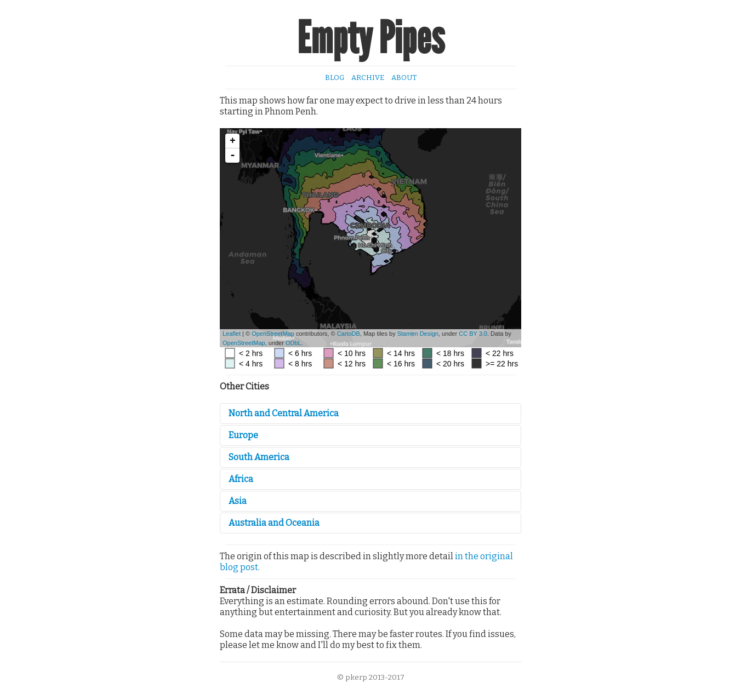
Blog (335, 78)
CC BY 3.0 (473, 334)
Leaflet (232, 334)
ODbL (293, 343)
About (404, 78)
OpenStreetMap (273, 334)
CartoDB (349, 334)
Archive (368, 78)
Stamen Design (418, 334)
